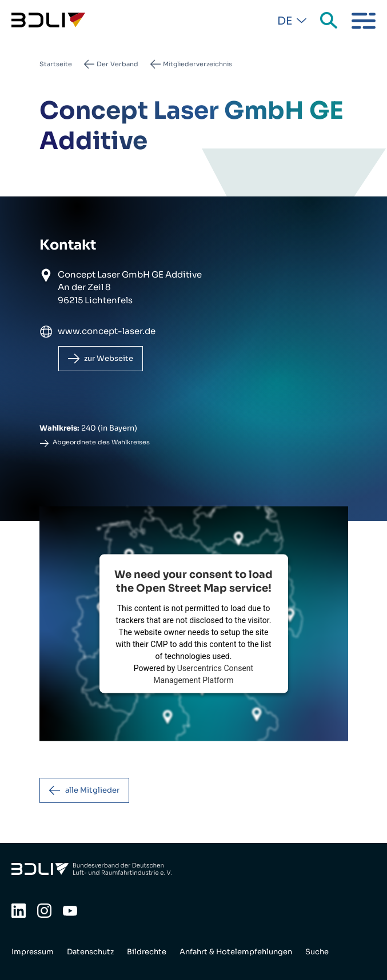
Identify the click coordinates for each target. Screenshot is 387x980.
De (285, 21)
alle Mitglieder (92, 790)
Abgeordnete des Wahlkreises (101, 442)
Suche (330, 21)
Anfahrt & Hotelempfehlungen (236, 952)
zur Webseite (109, 358)
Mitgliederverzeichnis (198, 64)
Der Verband (117, 64)
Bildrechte (147, 952)
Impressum (33, 952)
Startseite (56, 64)
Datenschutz (90, 952)
